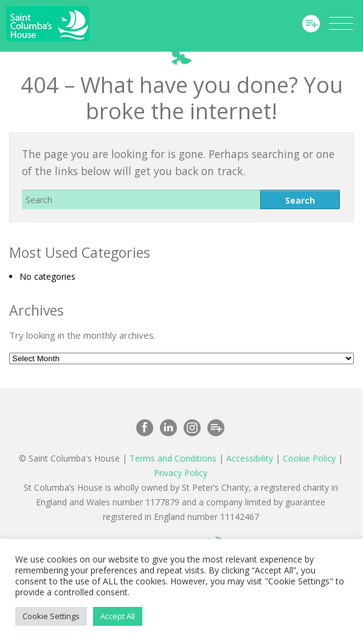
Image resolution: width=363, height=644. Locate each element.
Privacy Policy (181, 473)
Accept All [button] (118, 616)
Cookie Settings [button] (51, 616)
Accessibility (250, 458)
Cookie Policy (309, 458)
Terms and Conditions (173, 458)
